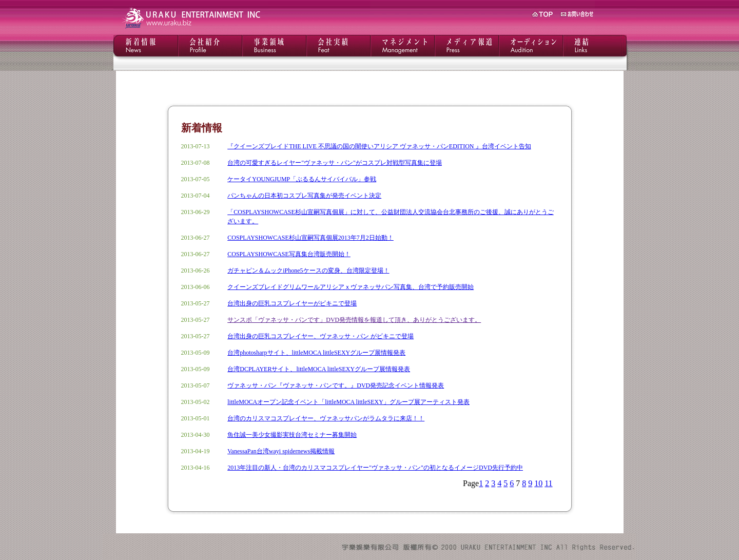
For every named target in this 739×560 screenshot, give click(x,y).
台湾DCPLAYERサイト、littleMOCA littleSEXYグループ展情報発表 (319, 369)
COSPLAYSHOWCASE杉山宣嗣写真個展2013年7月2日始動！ (310, 238)
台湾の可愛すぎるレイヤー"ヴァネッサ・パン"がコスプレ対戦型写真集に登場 (335, 163)
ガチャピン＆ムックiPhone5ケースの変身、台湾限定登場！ (308, 271)
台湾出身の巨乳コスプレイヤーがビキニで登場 (292, 303)
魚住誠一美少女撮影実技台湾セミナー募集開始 (292, 435)
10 (538, 483)
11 (548, 483)
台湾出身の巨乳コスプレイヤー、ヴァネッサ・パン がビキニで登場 (320, 336)
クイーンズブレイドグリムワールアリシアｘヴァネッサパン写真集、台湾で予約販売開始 (351, 287)
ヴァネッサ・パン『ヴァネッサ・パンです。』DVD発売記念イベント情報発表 (336, 385)
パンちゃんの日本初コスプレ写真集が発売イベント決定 (304, 196)
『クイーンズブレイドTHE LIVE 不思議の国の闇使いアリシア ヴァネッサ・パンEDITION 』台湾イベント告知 (379, 146)
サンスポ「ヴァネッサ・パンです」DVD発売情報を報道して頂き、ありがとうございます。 (354, 320)
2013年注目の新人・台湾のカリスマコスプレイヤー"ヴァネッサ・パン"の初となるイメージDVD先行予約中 (375, 468)
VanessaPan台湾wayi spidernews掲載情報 (281, 451)
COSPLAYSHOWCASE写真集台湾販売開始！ (289, 254)
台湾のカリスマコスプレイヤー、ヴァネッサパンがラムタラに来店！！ (326, 418)
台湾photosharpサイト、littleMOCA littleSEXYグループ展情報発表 (316, 353)
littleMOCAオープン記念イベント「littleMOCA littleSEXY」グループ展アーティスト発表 (348, 402)
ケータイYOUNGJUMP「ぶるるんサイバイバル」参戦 (302, 179)
